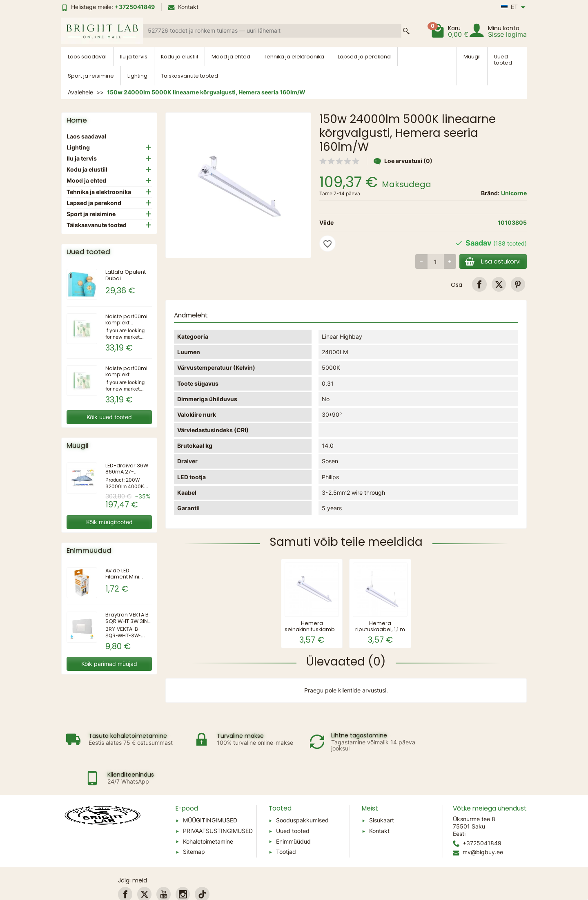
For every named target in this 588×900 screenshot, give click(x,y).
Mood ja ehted (231, 57)
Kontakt (183, 7)
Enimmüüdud (293, 808)
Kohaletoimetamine (208, 808)
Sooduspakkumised (302, 787)
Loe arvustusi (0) (403, 161)
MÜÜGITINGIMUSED (210, 787)
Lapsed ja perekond (364, 57)
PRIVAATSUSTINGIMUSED (218, 797)
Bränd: (490, 193)
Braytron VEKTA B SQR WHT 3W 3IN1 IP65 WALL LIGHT (127, 621)
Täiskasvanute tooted (189, 76)
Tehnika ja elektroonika (294, 57)
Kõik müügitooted (109, 522)
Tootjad (286, 818)
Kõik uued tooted (109, 417)
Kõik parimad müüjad (109, 664)
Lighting (137, 76)
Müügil (472, 57)
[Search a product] (272, 31)
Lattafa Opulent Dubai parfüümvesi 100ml (126, 281)
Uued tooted (503, 60)
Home (77, 120)
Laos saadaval (87, 57)
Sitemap (194, 818)
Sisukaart (382, 787)
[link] (479, 284)
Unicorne (514, 193)
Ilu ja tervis (134, 57)
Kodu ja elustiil (179, 57)
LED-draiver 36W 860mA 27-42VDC (127, 472)
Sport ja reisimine (91, 76)
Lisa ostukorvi (492, 261)
